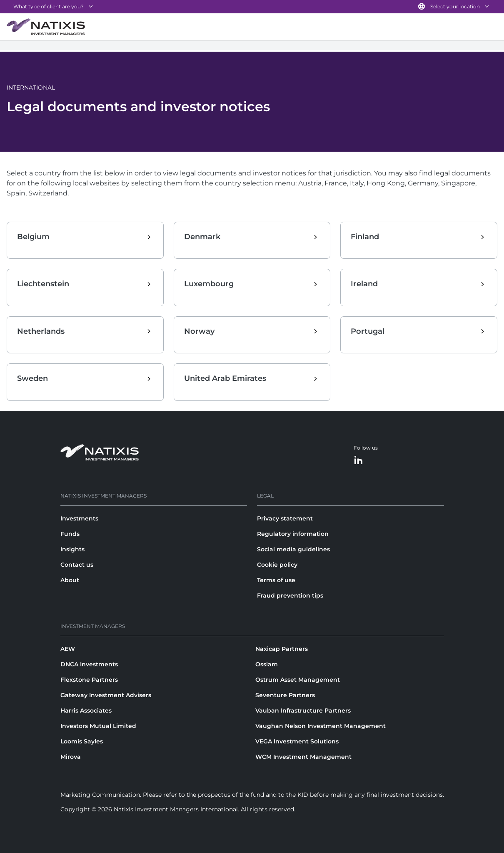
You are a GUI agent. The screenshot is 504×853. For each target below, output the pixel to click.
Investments (79, 518)
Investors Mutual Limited (98, 726)
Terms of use (276, 580)
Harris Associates (86, 710)
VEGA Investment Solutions (297, 741)
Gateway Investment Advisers (106, 695)
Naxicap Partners (282, 649)
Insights (72, 549)
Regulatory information (293, 534)
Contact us (77, 565)
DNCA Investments (89, 664)
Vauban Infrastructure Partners (303, 710)
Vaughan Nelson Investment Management (321, 726)
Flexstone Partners (89, 680)
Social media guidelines (293, 549)
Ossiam (267, 664)
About (70, 580)
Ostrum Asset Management (298, 680)
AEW (68, 649)
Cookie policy (277, 565)
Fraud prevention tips (290, 595)
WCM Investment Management (303, 757)
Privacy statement (285, 518)
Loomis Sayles (82, 741)
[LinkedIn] (359, 461)
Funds (70, 534)
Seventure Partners (285, 695)
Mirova (71, 757)
